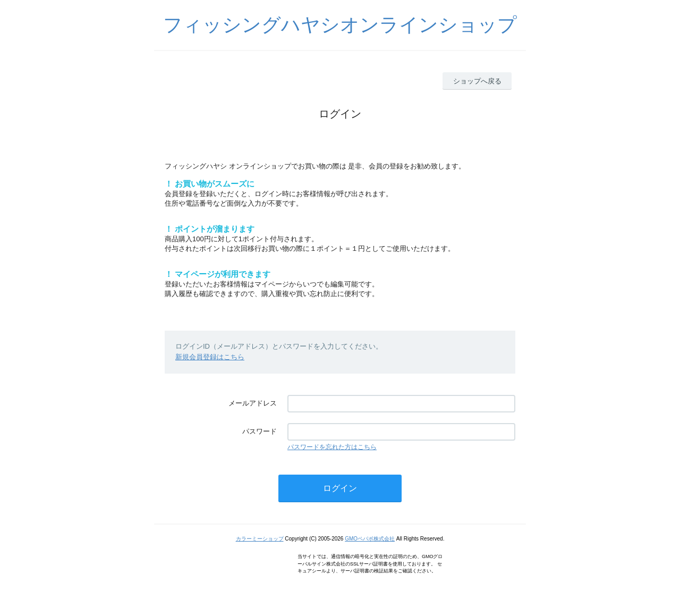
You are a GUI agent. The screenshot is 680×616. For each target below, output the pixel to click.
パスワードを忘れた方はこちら (332, 447)
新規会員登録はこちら (210, 357)
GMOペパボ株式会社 (370, 539)
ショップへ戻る (477, 81)
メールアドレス (253, 403)
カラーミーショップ (260, 539)
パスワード (260, 431)
